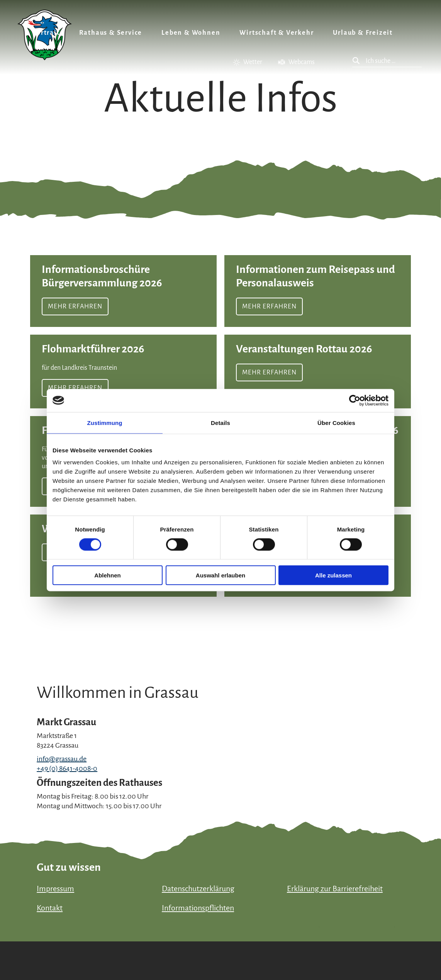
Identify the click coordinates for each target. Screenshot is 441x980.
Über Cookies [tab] (336, 422)
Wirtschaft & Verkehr (276, 33)
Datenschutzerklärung (198, 889)
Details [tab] (220, 422)
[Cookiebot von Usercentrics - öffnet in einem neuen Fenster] (355, 400)
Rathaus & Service (111, 33)
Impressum (55, 889)
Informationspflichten (198, 908)
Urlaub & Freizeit (363, 33)
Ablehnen (107, 575)
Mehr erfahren (123, 291)
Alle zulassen (333, 575)
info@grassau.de (62, 759)
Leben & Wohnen (191, 33)
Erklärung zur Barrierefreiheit (335, 889)
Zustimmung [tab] (105, 422)
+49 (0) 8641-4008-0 (67, 768)
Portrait (46, 33)
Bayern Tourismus (366, 947)
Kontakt (50, 908)
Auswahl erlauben (220, 575)
